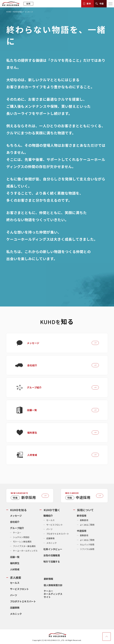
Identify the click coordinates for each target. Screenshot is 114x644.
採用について (85, 511)
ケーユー (17, 533)
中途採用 (82, 531)
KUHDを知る (18, 12)
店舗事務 (50, 539)
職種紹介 (48, 516)
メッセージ (16, 516)
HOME (9, 12)
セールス (50, 521)
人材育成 (15, 570)
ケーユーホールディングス (25, 551)
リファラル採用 (87, 550)
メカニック (51, 543)
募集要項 (84, 521)
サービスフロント (55, 525)
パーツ (49, 530)
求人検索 (16, 578)
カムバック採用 (87, 545)
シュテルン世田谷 (21, 538)
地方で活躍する (52, 562)
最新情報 (48, 579)
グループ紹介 (17, 529)
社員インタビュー (53, 550)
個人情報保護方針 (53, 585)
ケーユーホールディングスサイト (53, 594)
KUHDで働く (52, 511)
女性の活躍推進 (52, 556)
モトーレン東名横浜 (22, 542)
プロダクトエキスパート (58, 534)
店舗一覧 (15, 557)
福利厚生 (15, 564)
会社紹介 (15, 522)
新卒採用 (82, 516)
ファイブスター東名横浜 (24, 547)
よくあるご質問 (87, 525)
